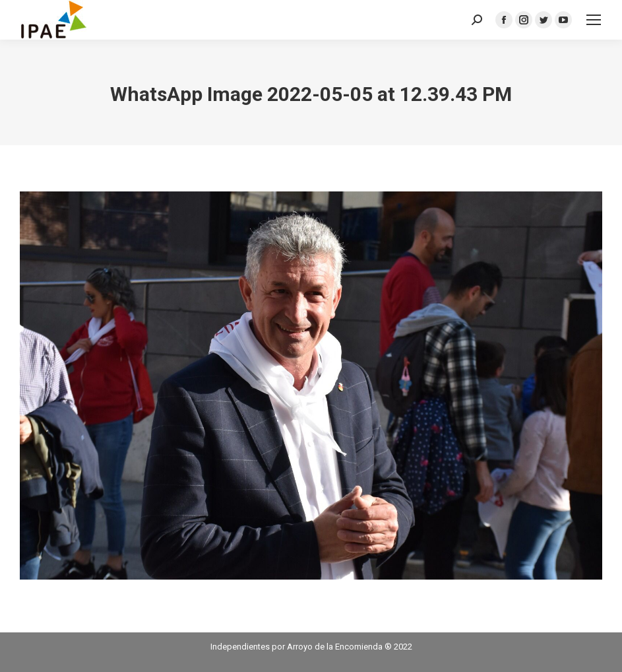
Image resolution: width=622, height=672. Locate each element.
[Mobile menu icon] (594, 20)
